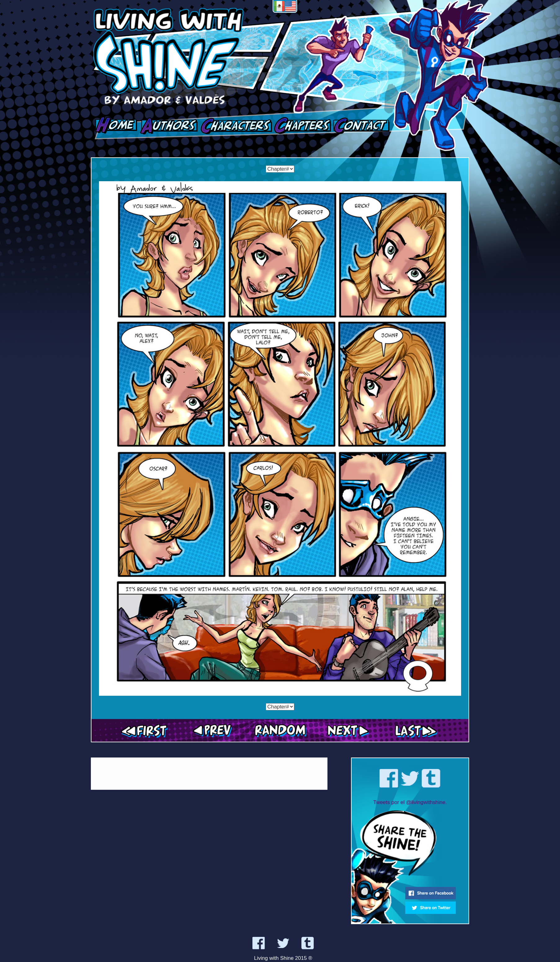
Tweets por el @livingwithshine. (410, 802)
